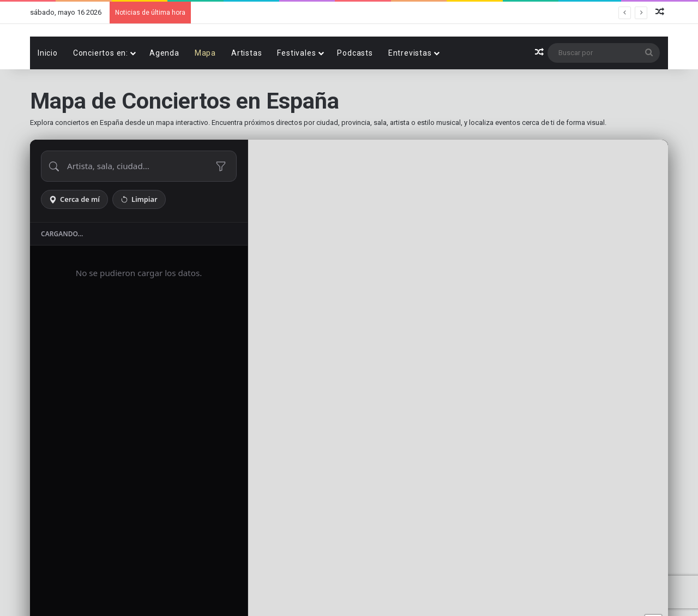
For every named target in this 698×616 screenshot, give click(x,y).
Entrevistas (410, 91)
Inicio (48, 91)
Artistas (246, 91)
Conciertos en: (101, 91)
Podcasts (355, 91)
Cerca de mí (74, 237)
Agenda (164, 91)
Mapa (205, 91)
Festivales (296, 91)
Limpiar (139, 237)
